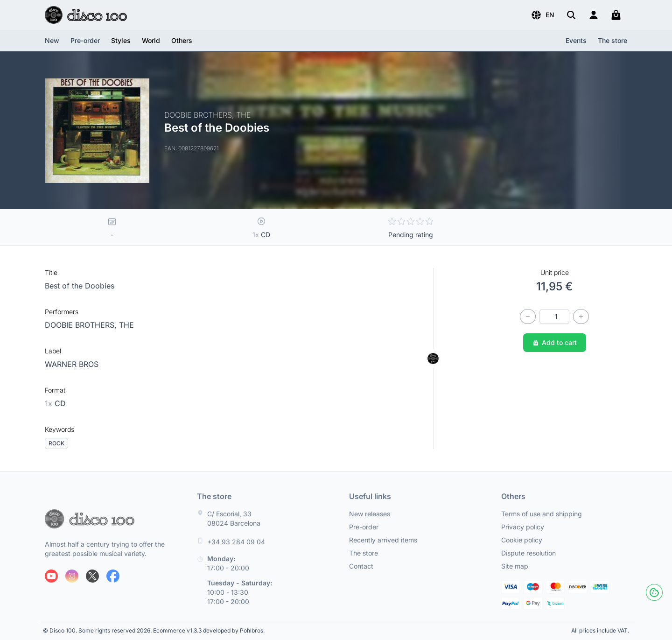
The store (612, 40)
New (52, 40)
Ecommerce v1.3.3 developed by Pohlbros (208, 630)
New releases (370, 514)
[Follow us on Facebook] (113, 576)
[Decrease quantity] (528, 316)
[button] (542, 15)
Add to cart (555, 342)
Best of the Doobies (80, 286)
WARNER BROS (72, 364)
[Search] (571, 15)
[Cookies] (654, 592)
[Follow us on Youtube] (51, 576)
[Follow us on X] (92, 576)
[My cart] (616, 15)
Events (576, 40)
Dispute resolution (528, 553)
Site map (515, 566)
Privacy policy (523, 527)
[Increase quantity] (581, 316)
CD (55, 403)
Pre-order (85, 40)
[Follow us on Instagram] (72, 576)
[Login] (594, 15)
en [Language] (542, 15)
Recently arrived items (383, 540)
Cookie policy (522, 540)
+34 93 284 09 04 (236, 542)
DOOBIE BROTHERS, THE (89, 325)
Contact (361, 566)
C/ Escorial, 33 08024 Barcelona (234, 518)
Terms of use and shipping (542, 514)
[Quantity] (554, 316)
